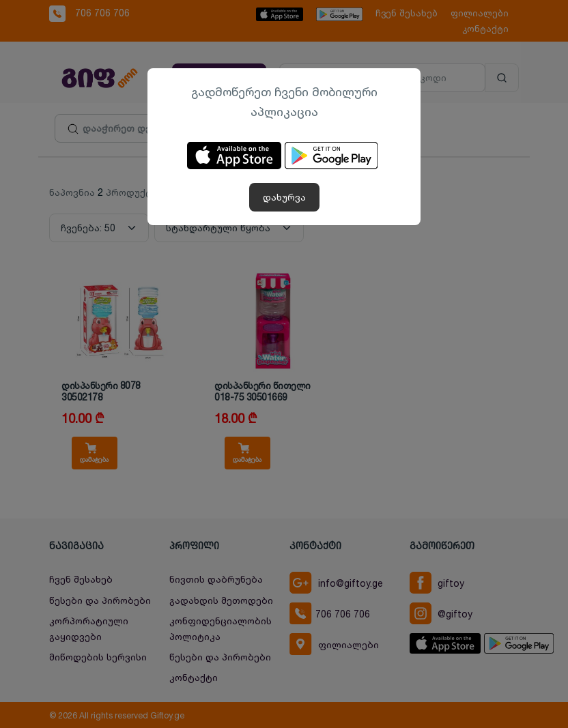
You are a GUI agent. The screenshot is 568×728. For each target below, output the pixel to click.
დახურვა (284, 197)
